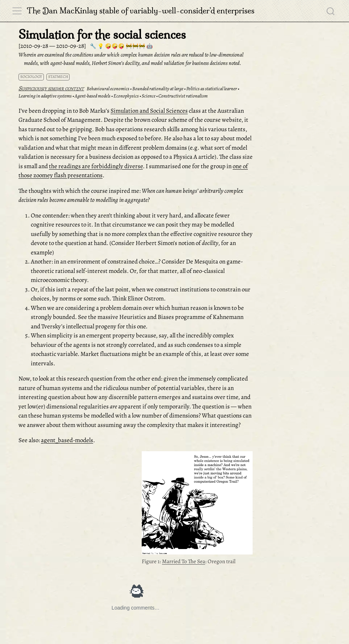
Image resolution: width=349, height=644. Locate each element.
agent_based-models (67, 440)
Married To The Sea (184, 561)
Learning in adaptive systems (45, 96)
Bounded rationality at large (158, 89)
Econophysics (126, 96)
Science (149, 96)
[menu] (17, 11)
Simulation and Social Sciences (149, 111)
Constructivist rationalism (183, 96)
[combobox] (331, 11)
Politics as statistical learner (212, 89)
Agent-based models (93, 96)
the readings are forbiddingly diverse (96, 166)
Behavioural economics (108, 89)
